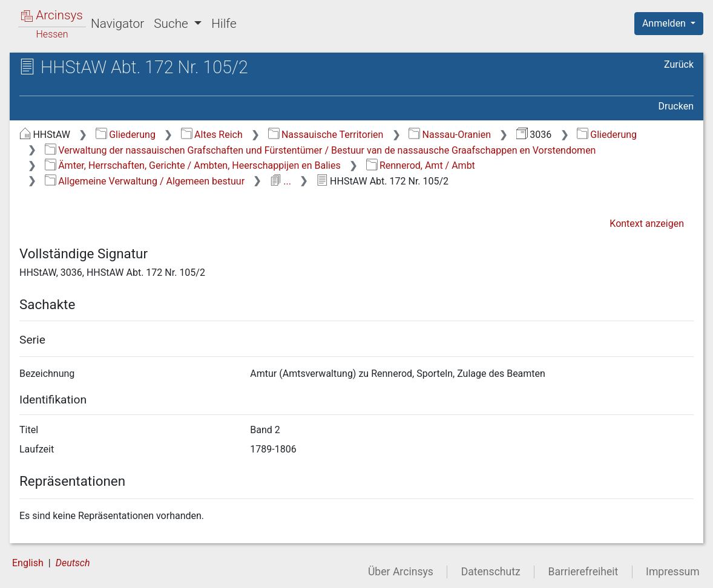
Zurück (679, 64)
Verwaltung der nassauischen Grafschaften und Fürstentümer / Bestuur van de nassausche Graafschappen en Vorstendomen (320, 150)
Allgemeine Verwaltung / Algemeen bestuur (145, 181)
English (28, 563)
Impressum (673, 572)
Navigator (117, 24)
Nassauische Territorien (326, 135)
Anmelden (665, 23)
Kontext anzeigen (647, 224)
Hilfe (224, 24)
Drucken (676, 106)
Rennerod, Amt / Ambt (421, 165)
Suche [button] (172, 24)
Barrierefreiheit (583, 572)
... (281, 181)
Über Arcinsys (401, 572)
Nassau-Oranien (450, 135)
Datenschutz (491, 572)
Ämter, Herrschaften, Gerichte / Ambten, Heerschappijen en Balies (193, 165)
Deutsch (73, 563)
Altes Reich (212, 135)
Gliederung (126, 135)
